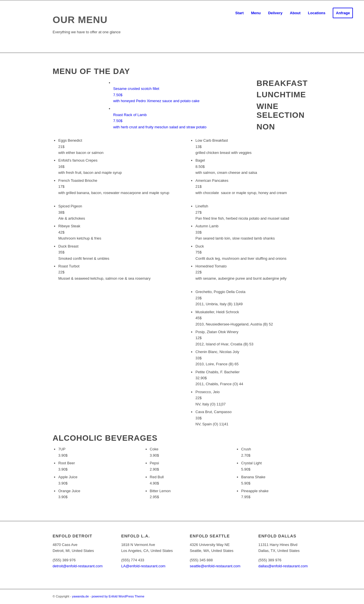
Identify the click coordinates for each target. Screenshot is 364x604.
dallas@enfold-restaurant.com (283, 566)
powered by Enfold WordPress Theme (118, 596)
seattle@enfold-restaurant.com (215, 566)
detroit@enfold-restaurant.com (78, 566)
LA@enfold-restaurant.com (143, 566)
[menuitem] (239, 13)
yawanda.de (80, 596)
